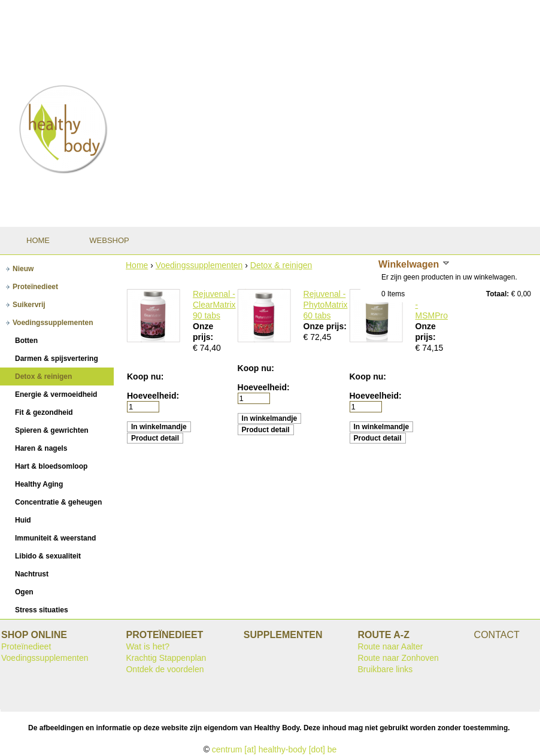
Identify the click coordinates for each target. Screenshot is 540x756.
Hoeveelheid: (153, 396)
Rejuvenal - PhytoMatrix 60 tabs (326, 305)
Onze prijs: (325, 326)
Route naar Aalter (390, 646)
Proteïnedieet (26, 646)
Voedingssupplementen (199, 265)
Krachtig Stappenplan (166, 658)
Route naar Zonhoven (398, 658)
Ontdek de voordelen (165, 669)
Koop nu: (145, 377)
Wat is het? (148, 646)
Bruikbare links (385, 669)
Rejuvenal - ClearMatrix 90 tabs (214, 305)
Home (137, 265)
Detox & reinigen (281, 265)
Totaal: (497, 294)
